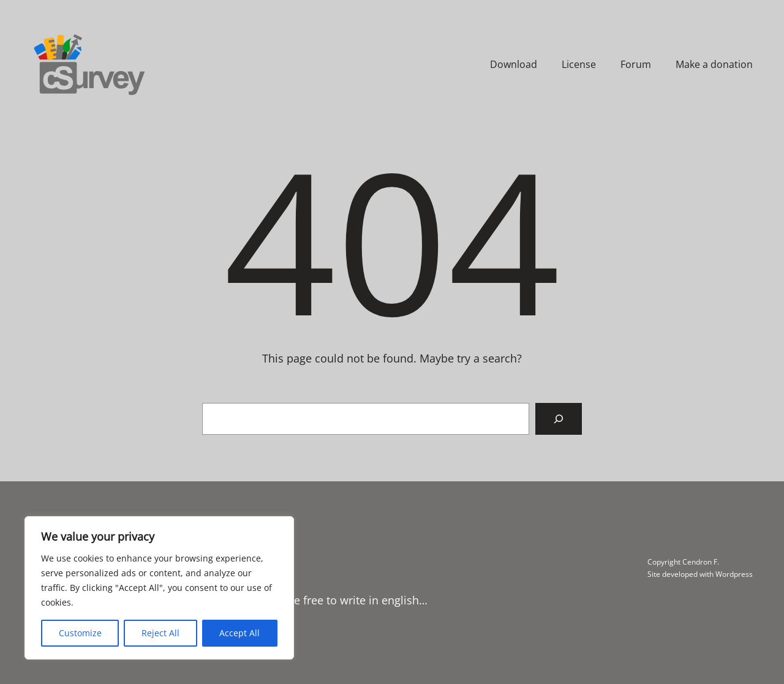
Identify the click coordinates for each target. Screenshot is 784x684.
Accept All (239, 633)
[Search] (559, 419)
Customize (80, 633)
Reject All (160, 633)
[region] (159, 588)
